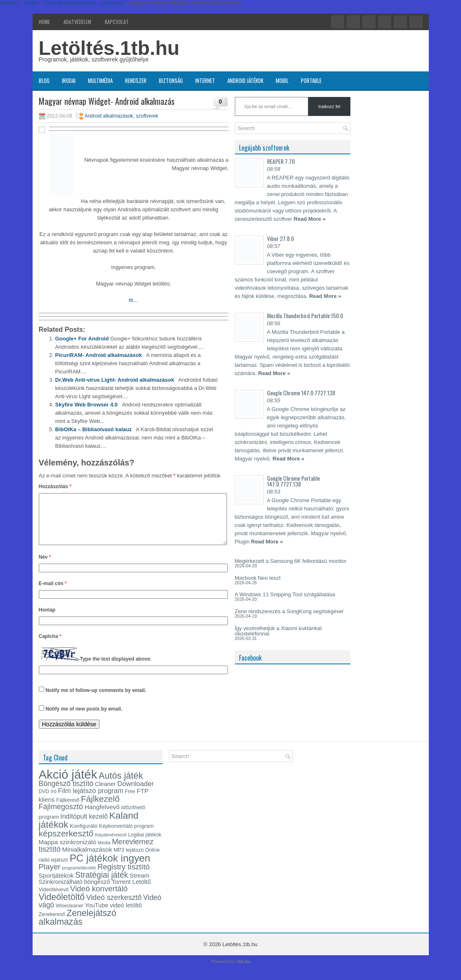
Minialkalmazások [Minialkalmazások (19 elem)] (87, 859)
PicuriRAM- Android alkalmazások (99, 355)
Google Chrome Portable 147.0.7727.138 (293, 481)
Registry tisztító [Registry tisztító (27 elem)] (123, 877)
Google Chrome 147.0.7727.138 (301, 393)
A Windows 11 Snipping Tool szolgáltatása (285, 594)
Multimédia (100, 80)
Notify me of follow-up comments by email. (96, 700)
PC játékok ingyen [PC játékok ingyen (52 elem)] (110, 868)
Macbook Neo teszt (258, 578)
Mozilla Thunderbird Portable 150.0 (305, 315)
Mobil (282, 80)
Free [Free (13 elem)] (130, 801)
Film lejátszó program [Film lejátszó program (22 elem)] (91, 801)
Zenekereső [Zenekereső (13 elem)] (52, 924)
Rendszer (136, 80)
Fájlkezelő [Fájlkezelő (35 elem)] (100, 809)
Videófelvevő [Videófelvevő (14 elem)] (54, 899)
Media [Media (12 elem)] (104, 852)
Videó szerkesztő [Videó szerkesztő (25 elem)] (114, 907)
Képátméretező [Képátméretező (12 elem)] (111, 845)
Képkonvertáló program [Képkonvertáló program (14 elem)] (126, 836)
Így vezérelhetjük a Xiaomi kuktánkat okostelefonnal (278, 631)
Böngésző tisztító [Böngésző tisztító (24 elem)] (66, 793)
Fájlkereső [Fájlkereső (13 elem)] (68, 810)
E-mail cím (53, 593)
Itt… (134, 300)
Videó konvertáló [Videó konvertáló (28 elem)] (99, 899)
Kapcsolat (117, 22)
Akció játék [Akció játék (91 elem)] (68, 784)
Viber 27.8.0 (280, 238)
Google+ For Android (82, 339)
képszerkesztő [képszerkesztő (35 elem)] (66, 843)
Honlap (47, 620)
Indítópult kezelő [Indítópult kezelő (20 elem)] (84, 826)
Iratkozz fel (329, 106)
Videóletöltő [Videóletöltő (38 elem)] (62, 907)
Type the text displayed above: (116, 669)
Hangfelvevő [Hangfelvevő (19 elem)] (102, 817)
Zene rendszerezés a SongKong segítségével (289, 611)
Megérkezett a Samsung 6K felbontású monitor (291, 561)
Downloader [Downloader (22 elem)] (136, 794)
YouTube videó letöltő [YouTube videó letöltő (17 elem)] (113, 915)
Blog (44, 80)
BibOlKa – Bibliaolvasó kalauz (94, 429)
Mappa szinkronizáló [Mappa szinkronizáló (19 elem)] (68, 852)
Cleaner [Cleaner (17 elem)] (105, 794)
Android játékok (245, 80)
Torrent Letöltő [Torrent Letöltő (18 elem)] (131, 892)
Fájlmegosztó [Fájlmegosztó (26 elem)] (61, 817)
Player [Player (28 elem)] (50, 877)
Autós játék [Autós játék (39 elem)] (121, 785)
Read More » (310, 219)
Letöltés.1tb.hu (109, 48)
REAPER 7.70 (281, 161)
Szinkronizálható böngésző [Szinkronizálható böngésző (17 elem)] (74, 892)
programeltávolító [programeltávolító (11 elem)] (79, 878)
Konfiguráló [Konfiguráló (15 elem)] (84, 836)
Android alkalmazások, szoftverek (122, 116)
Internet (205, 80)
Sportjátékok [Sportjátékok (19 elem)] (56, 885)
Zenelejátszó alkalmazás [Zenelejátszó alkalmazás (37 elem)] (78, 927)
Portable (311, 80)
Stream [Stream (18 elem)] (139, 886)
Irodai (69, 80)
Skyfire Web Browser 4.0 (87, 405)
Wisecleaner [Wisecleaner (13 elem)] (70, 916)
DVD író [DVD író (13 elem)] (48, 801)
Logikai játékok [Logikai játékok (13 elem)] (145, 845)
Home (44, 22)
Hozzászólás (55, 486)
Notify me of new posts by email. (84, 719)
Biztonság (171, 80)
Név (45, 567)
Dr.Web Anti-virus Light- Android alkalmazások (115, 380)
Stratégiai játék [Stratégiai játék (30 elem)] (102, 885)
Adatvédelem (77, 22)
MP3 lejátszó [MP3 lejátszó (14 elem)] (129, 860)
